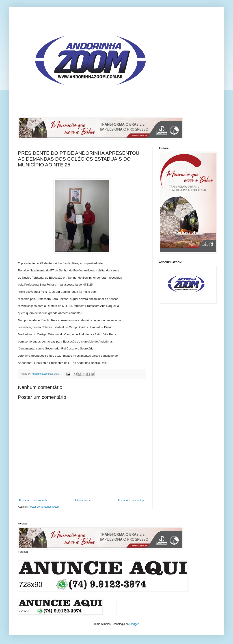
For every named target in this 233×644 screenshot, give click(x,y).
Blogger (134, 624)
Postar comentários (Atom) (44, 507)
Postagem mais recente (33, 500)
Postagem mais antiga (131, 500)
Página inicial (83, 500)
